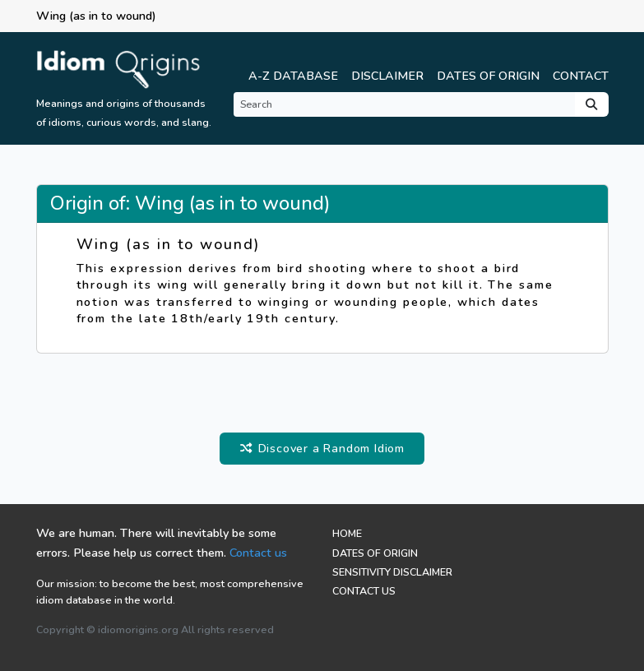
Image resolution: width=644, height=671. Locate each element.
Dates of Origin (488, 76)
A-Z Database (293, 76)
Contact (581, 76)
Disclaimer (387, 76)
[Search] (404, 104)
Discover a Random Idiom (322, 448)
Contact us (258, 553)
